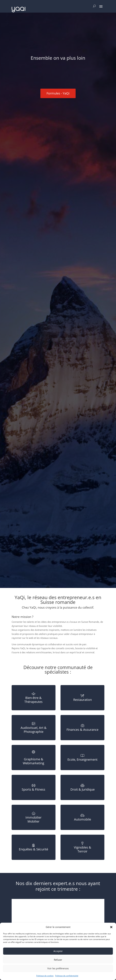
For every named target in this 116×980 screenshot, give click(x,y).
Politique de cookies (45, 976)
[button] (111, 927)
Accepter (58, 951)
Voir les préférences (58, 968)
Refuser (58, 960)
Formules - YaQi (58, 93)
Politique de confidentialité (67, 976)
